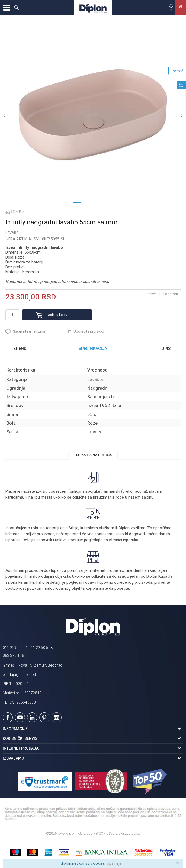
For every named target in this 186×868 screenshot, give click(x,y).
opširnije (114, 863)
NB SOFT (100, 833)
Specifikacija (93, 349)
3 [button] (98, 202)
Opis (166, 349)
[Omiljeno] (171, 8)
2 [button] (88, 202)
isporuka (131, 540)
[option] (93, 115)
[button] (16, 8)
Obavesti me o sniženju (163, 294)
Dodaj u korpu (57, 315)
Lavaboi (12, 233)
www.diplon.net (69, 833)
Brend (20, 349)
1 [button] (77, 202)
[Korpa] (181, 13)
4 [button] (109, 202)
